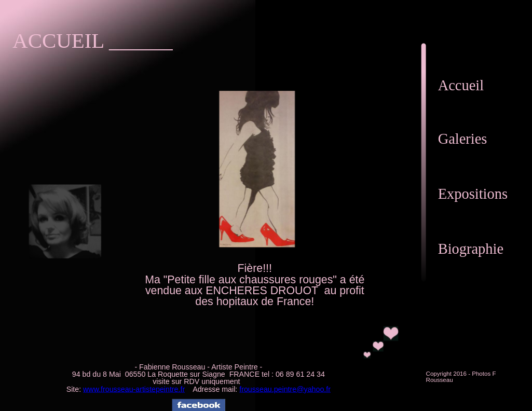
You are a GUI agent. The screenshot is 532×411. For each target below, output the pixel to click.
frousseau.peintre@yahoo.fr (285, 389)
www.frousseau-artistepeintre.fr (134, 389)
